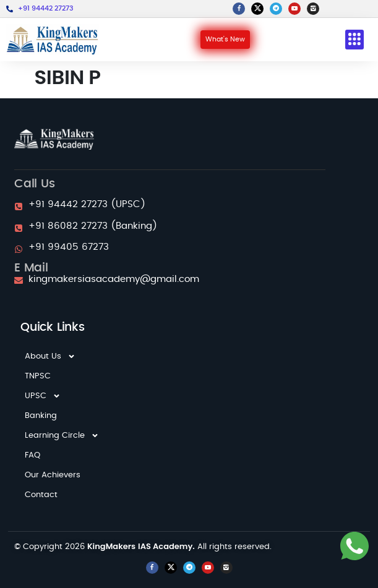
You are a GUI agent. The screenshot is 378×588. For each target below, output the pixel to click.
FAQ (32, 455)
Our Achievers (53, 475)
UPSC (43, 396)
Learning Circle (62, 436)
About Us (50, 357)
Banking (41, 416)
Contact (41, 495)
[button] (354, 40)
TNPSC (38, 376)
